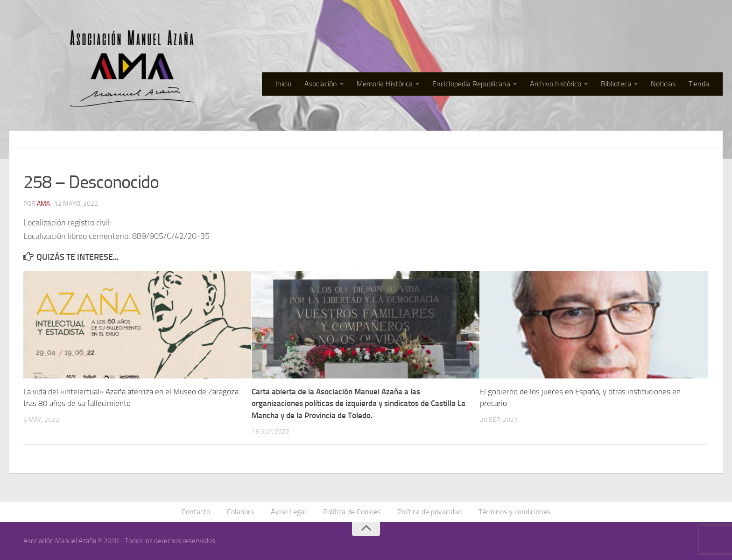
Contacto (196, 512)
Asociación (321, 84)
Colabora (240, 512)
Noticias (663, 84)
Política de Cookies (352, 512)
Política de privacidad (429, 512)
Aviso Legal (289, 512)
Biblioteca (616, 84)
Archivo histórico (556, 84)
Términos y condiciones (514, 512)
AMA (43, 204)
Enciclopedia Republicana (471, 84)
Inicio (283, 84)
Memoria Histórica (385, 84)
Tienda (699, 84)
